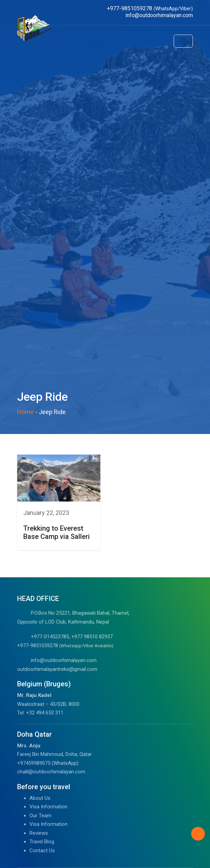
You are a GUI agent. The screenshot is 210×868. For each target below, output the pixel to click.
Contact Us (42, 851)
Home (26, 412)
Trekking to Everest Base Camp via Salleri (57, 532)
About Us (40, 798)
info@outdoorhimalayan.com (64, 660)
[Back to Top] (198, 834)
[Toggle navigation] (183, 41)
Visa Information (48, 807)
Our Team (40, 816)
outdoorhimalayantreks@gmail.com (57, 669)
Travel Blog (42, 842)
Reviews (39, 833)
